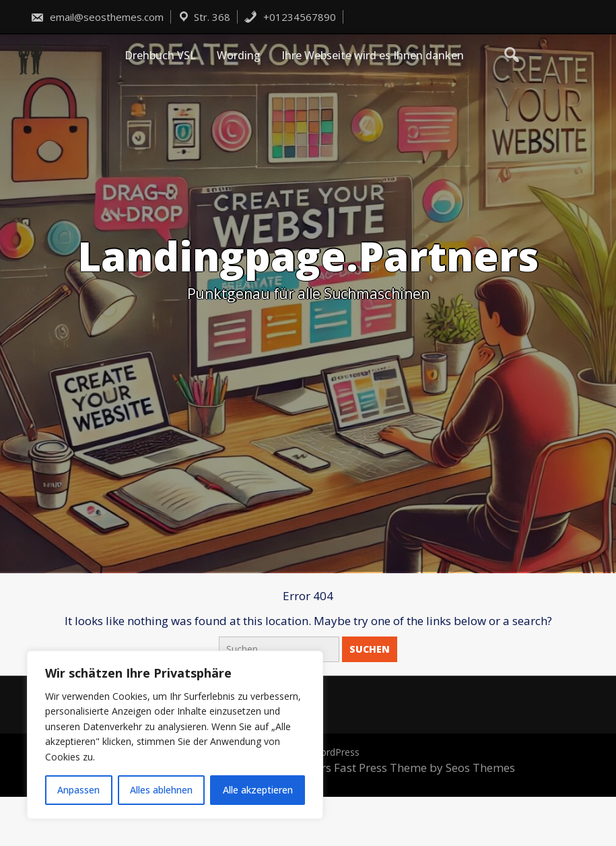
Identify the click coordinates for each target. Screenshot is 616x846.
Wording (239, 55)
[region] (175, 735)
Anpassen (78, 790)
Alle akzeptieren (258, 790)
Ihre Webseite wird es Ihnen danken (373, 55)
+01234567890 (290, 17)
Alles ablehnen (161, 790)
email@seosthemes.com (97, 17)
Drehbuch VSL (160, 55)
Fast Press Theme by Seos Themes (424, 768)
